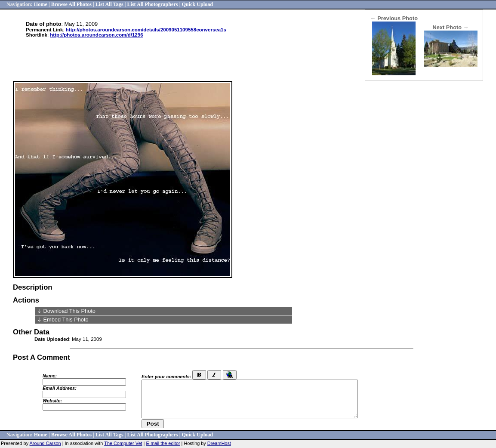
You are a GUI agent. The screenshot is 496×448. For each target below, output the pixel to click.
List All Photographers (152, 4)
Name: (50, 376)
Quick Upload (197, 4)
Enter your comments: (166, 377)
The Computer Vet (123, 443)
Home (41, 4)
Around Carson (45, 443)
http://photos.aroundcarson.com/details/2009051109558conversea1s (146, 30)
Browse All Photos (71, 4)
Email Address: (60, 388)
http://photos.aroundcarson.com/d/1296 (96, 35)
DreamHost (219, 443)
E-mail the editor (163, 443)
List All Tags (109, 4)
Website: (52, 401)
